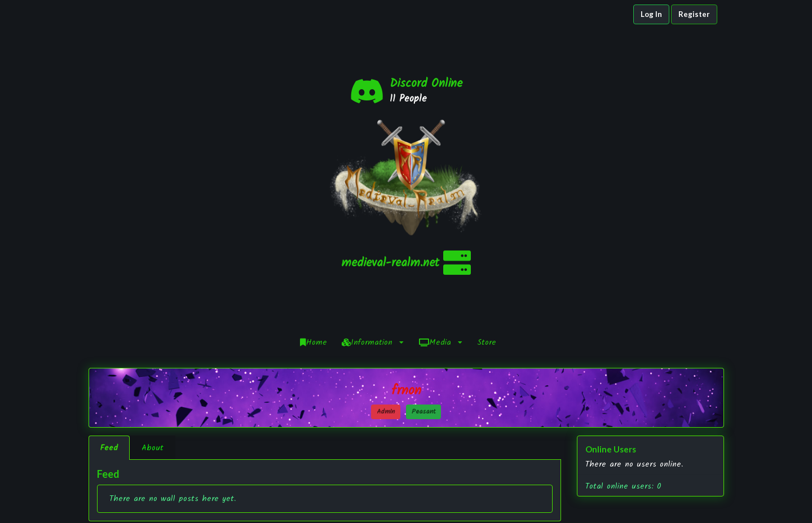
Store (487, 220)
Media (441, 220)
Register (694, 14)
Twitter (630, 495)
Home (314, 220)
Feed (109, 326)
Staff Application (487, 507)
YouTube (630, 506)
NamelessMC (347, 507)
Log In (651, 14)
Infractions (487, 495)
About (153, 326)
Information (373, 220)
